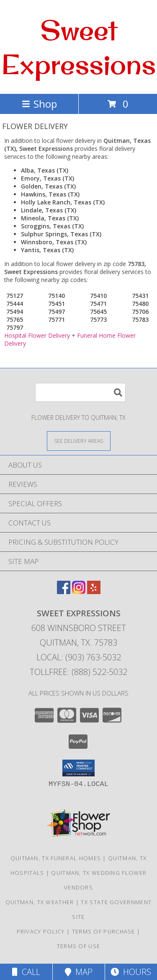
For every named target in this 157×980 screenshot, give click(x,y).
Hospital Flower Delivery (37, 335)
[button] (78, 768)
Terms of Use (79, 946)
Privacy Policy (41, 931)
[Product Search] (80, 392)
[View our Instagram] (79, 591)
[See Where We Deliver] (79, 441)
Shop (39, 104)
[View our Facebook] (64, 591)
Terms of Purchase (104, 931)
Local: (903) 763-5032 (79, 657)
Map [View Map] (79, 972)
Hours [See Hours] (131, 972)
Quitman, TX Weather (40, 902)
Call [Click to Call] (26, 972)
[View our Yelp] (94, 591)
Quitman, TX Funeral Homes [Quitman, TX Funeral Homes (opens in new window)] (56, 858)
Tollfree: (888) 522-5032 (78, 672)
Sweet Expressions (78, 47)
